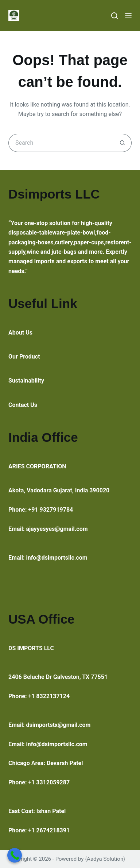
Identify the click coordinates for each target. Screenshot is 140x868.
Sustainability (26, 381)
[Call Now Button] (15, 855)
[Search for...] (61, 143)
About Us (20, 333)
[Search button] (122, 143)
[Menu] (128, 16)
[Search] (114, 16)
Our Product (24, 357)
